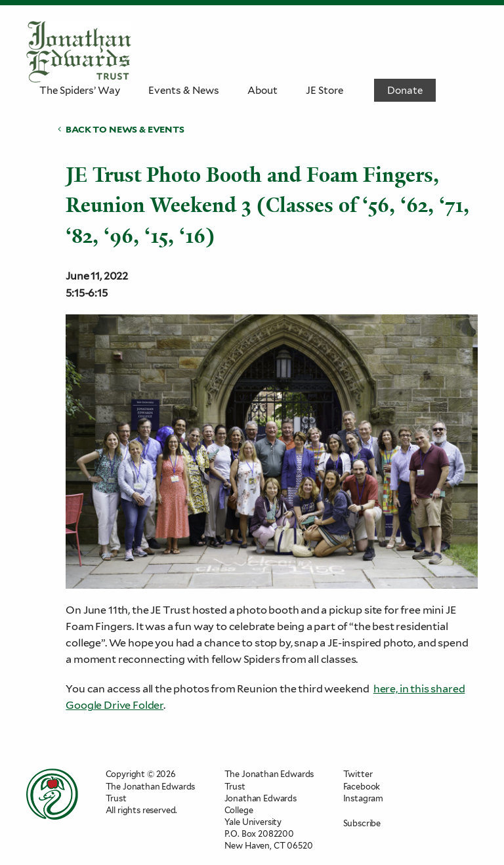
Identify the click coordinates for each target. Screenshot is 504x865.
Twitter (358, 774)
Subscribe (362, 823)
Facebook (362, 787)
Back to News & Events (125, 129)
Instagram (363, 798)
